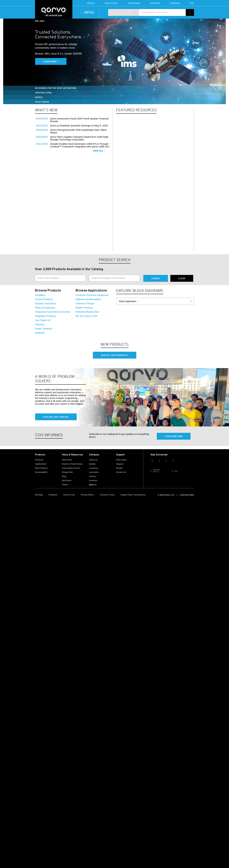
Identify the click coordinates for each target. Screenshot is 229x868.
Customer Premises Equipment (92, 295)
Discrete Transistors (46, 303)
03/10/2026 (42, 130)
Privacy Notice (87, 495)
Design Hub (67, 472)
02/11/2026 (42, 144)
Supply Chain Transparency (133, 495)
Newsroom (67, 460)
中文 (192, 3)
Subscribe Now (174, 436)
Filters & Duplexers (45, 308)
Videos (65, 485)
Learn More (50, 61)
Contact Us (121, 472)
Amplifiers (40, 295)
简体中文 (93, 485)
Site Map (39, 495)
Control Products (44, 299)
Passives (40, 324)
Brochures (67, 481)
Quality (92, 464)
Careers (175, 3)
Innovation (94, 472)
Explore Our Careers (56, 417)
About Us (93, 460)
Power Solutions (44, 329)
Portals (119, 468)
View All (99, 151)
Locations (94, 468)
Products (39, 460)
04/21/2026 (42, 126)
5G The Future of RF (87, 316)
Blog (64, 476)
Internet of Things (85, 303)
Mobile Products (84, 308)
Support (155, 3)
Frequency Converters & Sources (53, 312)
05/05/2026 (42, 119)
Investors (134, 3)
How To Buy (111, 3)
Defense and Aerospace (88, 299)
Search (156, 278)
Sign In (91, 3)
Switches (40, 333)
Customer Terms (107, 495)
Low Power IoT (43, 320)
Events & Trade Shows (72, 464)
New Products (41, 468)
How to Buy (121, 460)
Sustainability (41, 472)
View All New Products (115, 355)
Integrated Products (45, 316)
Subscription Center (71, 468)
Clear (182, 278)
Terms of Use (69, 495)
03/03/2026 (42, 137)
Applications (41, 464)
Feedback (53, 495)
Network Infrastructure (87, 312)
